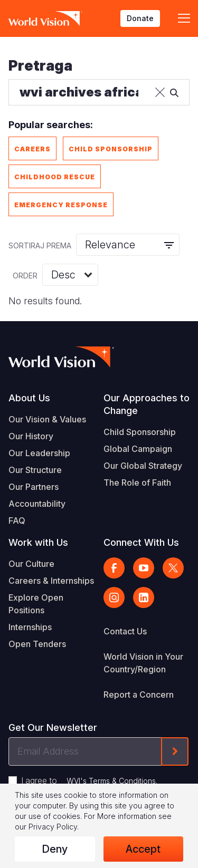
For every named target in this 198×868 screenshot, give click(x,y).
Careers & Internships (51, 581)
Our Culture (31, 564)
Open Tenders (37, 644)
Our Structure (35, 470)
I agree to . (89, 780)
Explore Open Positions (36, 604)
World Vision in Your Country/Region (143, 663)
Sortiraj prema (40, 245)
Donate (140, 18)
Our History (31, 436)
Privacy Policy (53, 827)
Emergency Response (61, 205)
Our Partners (34, 487)
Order (25, 276)
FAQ (17, 520)
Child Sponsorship (111, 149)
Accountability (37, 504)
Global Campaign (138, 449)
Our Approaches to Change (147, 404)
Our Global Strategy (143, 466)
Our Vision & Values (47, 419)
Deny (55, 849)
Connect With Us (141, 542)
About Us (29, 398)
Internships (30, 627)
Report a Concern (139, 695)
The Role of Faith (137, 483)
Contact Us (125, 631)
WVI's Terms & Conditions (111, 781)
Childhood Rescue (55, 177)
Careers (32, 149)
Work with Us (38, 542)
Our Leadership (39, 453)
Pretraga (40, 66)
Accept (143, 849)
